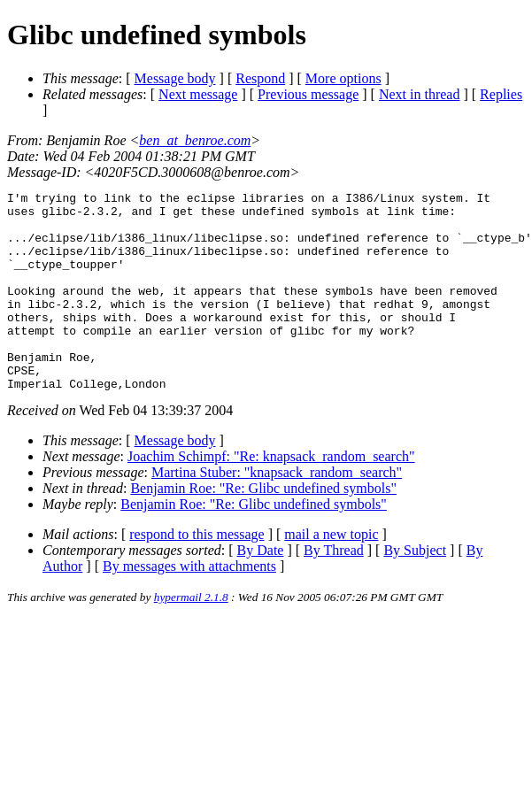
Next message (198, 94)
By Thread (334, 590)
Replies (501, 94)
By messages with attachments (189, 606)
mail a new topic (331, 574)
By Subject (415, 590)
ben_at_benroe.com (195, 140)
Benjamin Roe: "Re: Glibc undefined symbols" (263, 528)
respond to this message (197, 574)
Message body (175, 78)
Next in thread (420, 94)
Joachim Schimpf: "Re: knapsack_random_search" (271, 496)
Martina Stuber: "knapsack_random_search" (277, 512)
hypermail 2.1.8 (191, 637)
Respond (260, 78)
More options (343, 78)
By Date (261, 590)
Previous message (308, 94)
